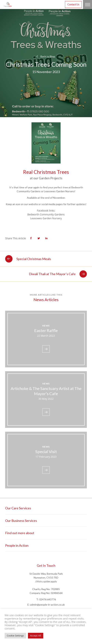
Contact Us (73, 4)
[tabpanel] (46, 146)
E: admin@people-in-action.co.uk (46, 605)
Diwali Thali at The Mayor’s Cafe (58, 274)
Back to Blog (45, 56)
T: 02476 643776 (46, 599)
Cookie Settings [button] (15, 636)
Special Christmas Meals (28, 259)
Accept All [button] (36, 636)
